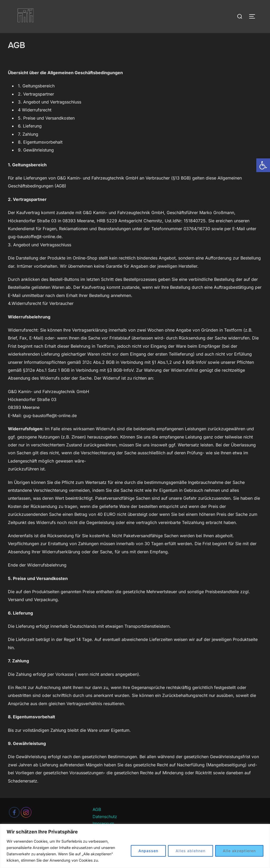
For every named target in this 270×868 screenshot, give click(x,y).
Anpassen (148, 851)
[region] (135, 846)
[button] (263, 165)
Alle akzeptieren (239, 851)
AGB (97, 820)
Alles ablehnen (191, 851)
